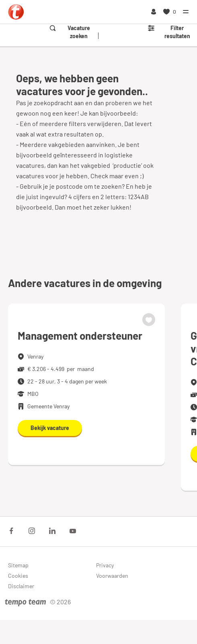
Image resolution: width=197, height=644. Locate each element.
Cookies (18, 576)
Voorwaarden (112, 576)
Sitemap (18, 565)
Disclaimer (21, 586)
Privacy (105, 565)
